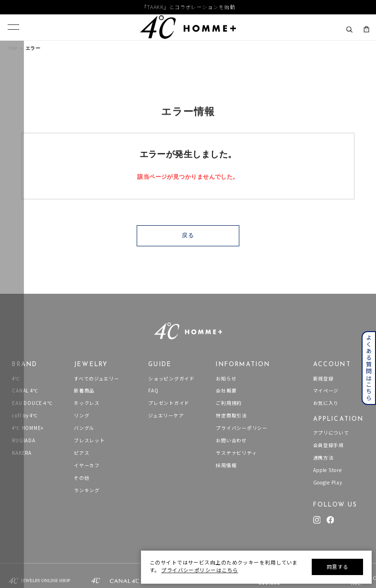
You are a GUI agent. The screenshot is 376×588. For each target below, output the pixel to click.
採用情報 (226, 466)
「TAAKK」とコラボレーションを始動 (188, 7)
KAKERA (22, 453)
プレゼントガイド (169, 403)
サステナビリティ (236, 453)
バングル (84, 428)
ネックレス (87, 403)
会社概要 (226, 391)
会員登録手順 (329, 445)
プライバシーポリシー (241, 428)
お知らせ (226, 379)
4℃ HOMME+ (28, 428)
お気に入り (326, 403)
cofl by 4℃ (25, 416)
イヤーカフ (87, 466)
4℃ (16, 379)
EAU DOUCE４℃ (32, 403)
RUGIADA (23, 441)
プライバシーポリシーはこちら (200, 570)
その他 (82, 478)
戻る (188, 235)
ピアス (82, 453)
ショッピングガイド (171, 379)
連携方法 (323, 458)
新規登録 (323, 379)
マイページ (326, 391)
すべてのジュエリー (97, 379)
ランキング (87, 490)
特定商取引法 (231, 416)
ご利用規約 (229, 403)
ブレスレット (89, 441)
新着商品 (84, 391)
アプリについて (331, 433)
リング (82, 416)
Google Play (328, 483)
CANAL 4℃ (25, 391)
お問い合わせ (231, 441)
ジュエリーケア (166, 416)
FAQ (153, 391)
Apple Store (328, 470)
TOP (13, 48)
